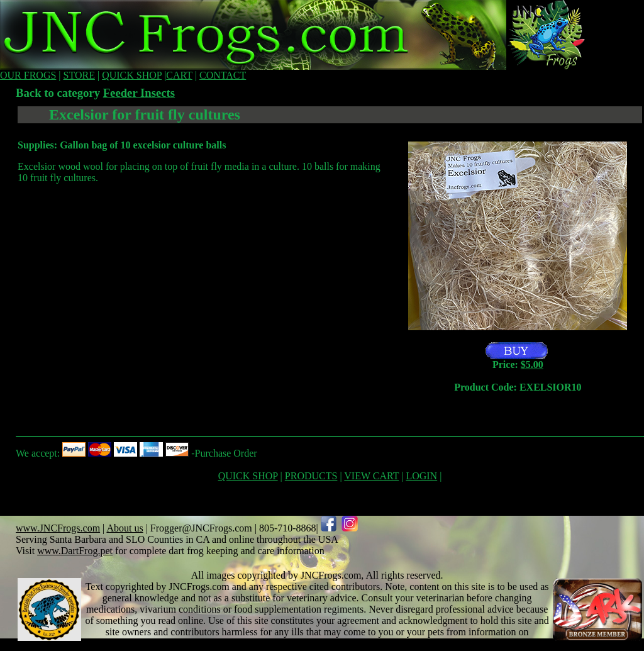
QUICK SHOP (132, 75)
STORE (79, 75)
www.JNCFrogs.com (58, 528)
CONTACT (223, 75)
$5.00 (532, 364)
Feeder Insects (139, 93)
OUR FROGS (28, 75)
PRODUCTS (311, 476)
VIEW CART (371, 476)
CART (179, 75)
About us (125, 528)
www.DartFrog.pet (75, 551)
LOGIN (421, 476)
